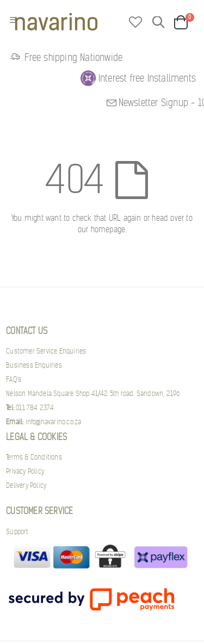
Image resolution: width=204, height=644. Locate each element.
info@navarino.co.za (44, 422)
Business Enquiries (34, 365)
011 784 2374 (30, 408)
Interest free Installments (147, 78)
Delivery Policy (26, 485)
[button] (135, 23)
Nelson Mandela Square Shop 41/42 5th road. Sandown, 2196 (93, 394)
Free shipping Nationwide (65, 57)
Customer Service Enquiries (46, 351)
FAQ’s (14, 379)
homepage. (109, 229)
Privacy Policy (25, 471)
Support (17, 532)
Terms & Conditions (34, 457)
